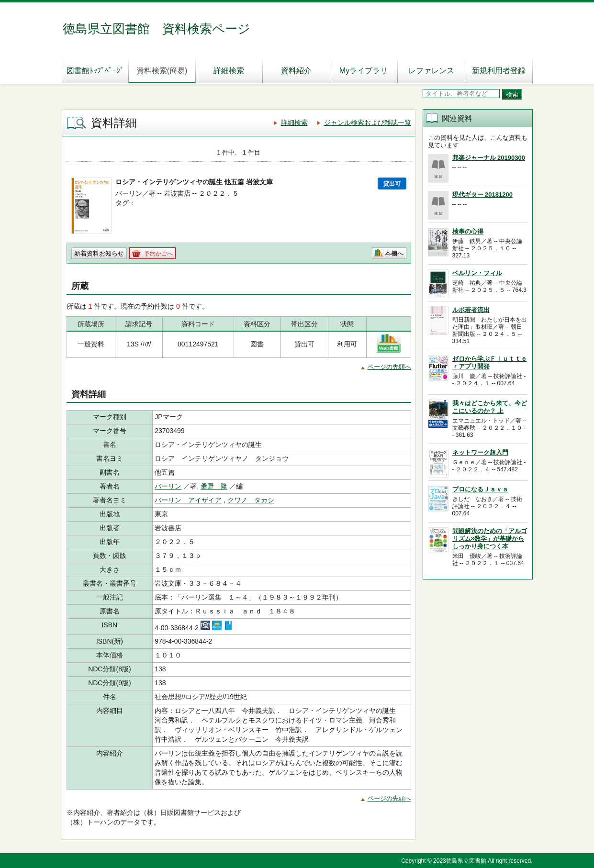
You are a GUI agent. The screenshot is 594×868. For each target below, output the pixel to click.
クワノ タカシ (251, 500)
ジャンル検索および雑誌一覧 (368, 122)
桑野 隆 (214, 486)
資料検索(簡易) (162, 71)
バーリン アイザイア (188, 500)
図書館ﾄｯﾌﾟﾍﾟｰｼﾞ (95, 71)
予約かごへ (158, 254)
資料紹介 (296, 71)
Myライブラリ (364, 71)
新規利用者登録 (499, 71)
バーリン (168, 486)
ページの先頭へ (389, 367)
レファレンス (431, 71)
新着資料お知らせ (99, 253)
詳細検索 (229, 71)
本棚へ (394, 253)
